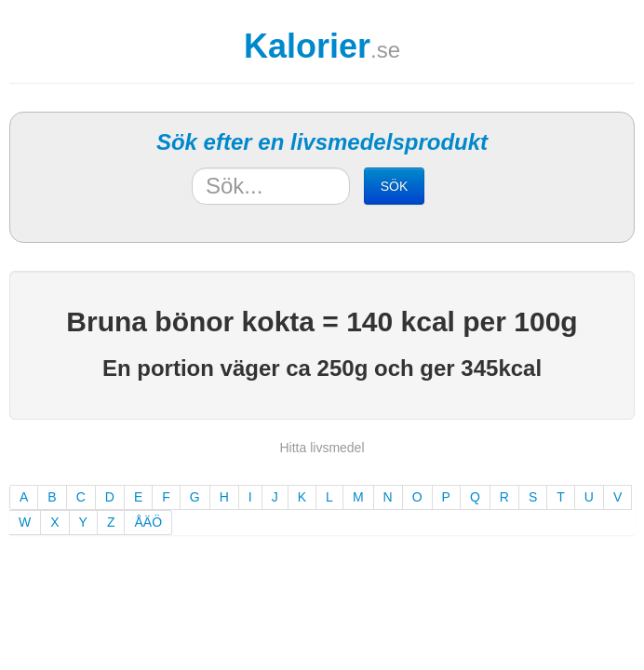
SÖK (395, 186)
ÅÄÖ (148, 522)
